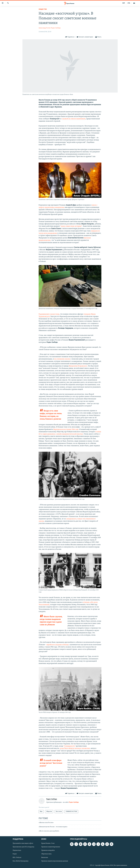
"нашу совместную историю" (71, 226)
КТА (129, 3)
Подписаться (17, 850)
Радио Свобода (56, 28)
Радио (15, 854)
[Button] (70, 37)
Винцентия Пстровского (78, 366)
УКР (124, 3)
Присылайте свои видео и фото (23, 843)
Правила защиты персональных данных (55, 861)
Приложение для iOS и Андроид (23, 847)
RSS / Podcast (17, 858)
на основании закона (62, 359)
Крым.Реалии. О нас (48, 843)
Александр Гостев (44, 28)
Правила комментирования (51, 847)
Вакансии (45, 858)
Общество (43, 9)
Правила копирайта (48, 850)
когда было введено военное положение (75, 748)
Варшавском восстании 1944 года (66, 429)
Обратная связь (46, 854)
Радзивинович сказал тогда (49, 314)
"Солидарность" (69, 746)
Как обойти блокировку (21, 861)
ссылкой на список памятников (74, 119)
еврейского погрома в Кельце (57, 645)
